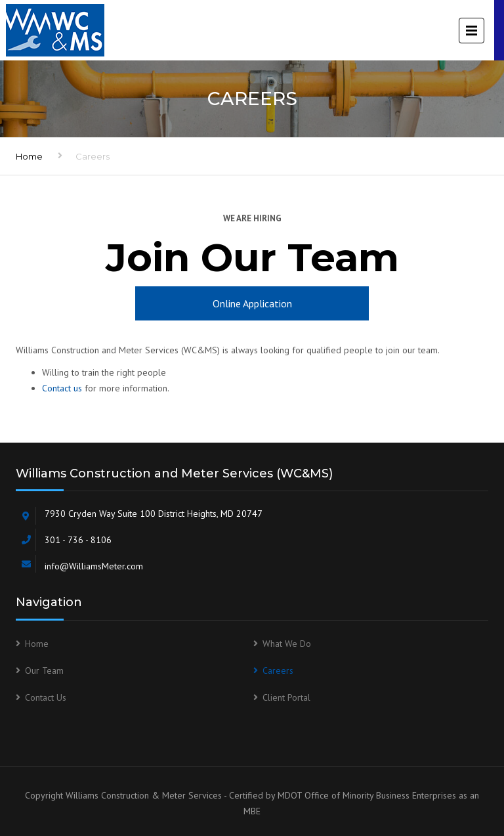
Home (29, 156)
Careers (278, 671)
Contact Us (46, 697)
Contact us (62, 388)
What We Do (287, 644)
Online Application (252, 303)
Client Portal (286, 697)
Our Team (44, 671)
